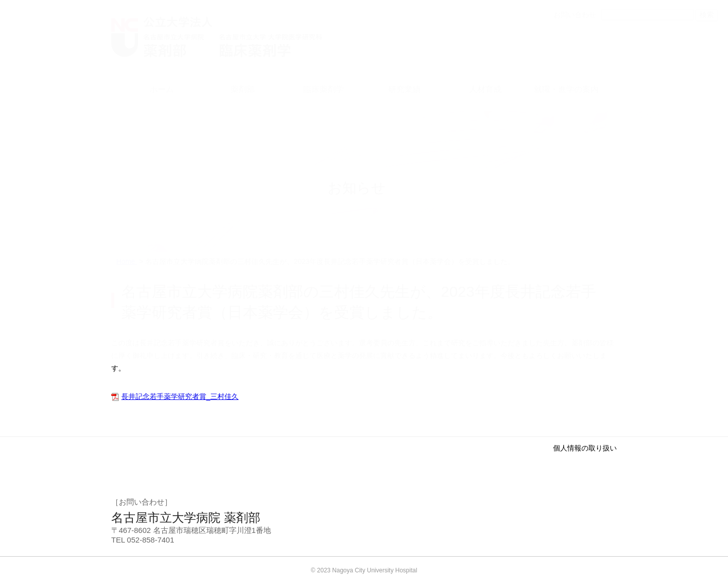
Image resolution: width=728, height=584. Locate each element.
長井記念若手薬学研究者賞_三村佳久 (180, 396)
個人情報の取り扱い (585, 448)
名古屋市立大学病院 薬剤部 (186, 518)
